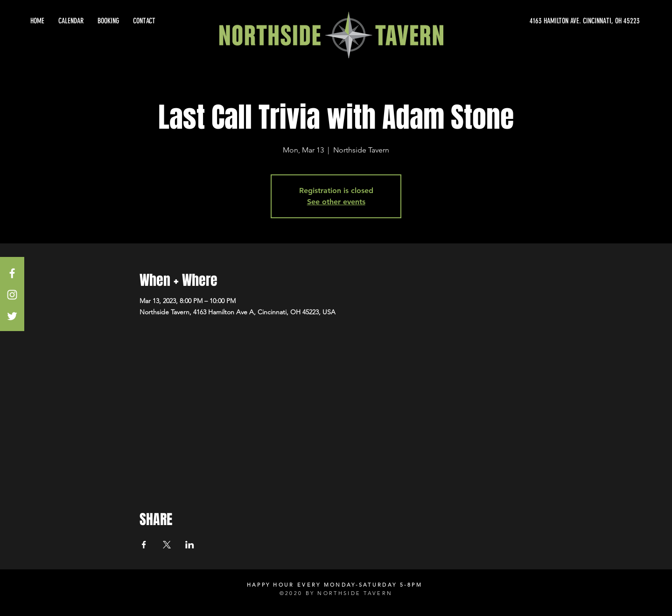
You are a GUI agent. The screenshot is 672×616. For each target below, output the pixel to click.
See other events (336, 202)
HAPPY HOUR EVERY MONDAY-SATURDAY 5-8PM (335, 585)
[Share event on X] (167, 545)
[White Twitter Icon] (12, 316)
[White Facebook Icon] (12, 273)
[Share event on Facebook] (144, 545)
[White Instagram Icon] (12, 295)
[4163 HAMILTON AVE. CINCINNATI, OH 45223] (555, 21)
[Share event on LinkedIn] (190, 545)
